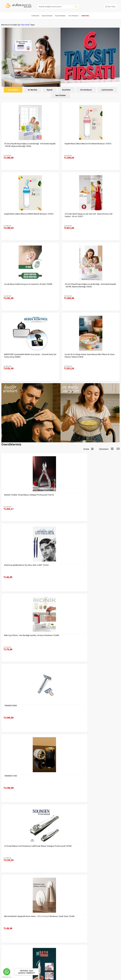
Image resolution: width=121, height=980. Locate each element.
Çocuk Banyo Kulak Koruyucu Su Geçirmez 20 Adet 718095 (28, 284)
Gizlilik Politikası (38, 921)
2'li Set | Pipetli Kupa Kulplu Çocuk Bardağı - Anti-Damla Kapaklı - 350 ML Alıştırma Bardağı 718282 (90, 285)
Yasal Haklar (37, 925)
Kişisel (50, 90)
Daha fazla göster (61, 888)
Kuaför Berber (61, 16)
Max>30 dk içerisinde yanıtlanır (61, 964)
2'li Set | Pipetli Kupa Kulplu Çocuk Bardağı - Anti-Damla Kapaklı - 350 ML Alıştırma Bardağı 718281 (30, 145)
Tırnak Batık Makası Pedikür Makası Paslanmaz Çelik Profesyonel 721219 (86, 707)
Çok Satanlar (107, 90)
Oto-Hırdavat (74, 16)
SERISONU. (85, 16)
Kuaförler (66, 90)
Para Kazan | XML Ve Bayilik (12, 917)
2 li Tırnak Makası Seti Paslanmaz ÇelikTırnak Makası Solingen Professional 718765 (90, 637)
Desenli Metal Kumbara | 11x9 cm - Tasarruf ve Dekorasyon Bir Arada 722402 (90, 777)
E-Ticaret (54, 977)
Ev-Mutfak (32, 90)
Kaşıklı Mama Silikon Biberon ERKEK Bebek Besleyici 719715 (29, 214)
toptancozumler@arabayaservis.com (61, 959)
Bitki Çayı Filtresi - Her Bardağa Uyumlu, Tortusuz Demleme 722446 (28, 566)
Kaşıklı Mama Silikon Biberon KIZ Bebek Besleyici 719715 (88, 144)
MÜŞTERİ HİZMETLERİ (10, 928)
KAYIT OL (115, 946)
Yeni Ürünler (61, 95)
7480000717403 (11, 635)
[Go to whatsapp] (7, 972)
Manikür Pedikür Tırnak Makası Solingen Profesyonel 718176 (29, 495)
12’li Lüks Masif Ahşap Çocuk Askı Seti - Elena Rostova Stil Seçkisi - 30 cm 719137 (89, 215)
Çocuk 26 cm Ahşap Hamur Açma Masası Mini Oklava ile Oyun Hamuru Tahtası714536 (90, 356)
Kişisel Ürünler (47, 16)
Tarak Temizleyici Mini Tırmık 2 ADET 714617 (22, 846)
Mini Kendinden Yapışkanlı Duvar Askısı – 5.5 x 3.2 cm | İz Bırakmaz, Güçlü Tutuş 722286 (27, 707)
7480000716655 (71, 565)
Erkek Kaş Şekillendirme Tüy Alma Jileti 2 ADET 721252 (87, 495)
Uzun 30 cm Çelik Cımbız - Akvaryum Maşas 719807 (25, 776)
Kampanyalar (7, 925)
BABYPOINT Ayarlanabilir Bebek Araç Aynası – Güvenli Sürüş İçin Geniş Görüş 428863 (30, 356)
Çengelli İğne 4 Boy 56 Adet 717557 (79, 846)
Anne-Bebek (13, 90)
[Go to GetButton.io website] (7, 977)
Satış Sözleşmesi (39, 928)
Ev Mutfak (35, 16)
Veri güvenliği (37, 917)
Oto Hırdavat (86, 90)
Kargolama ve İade (9, 921)
